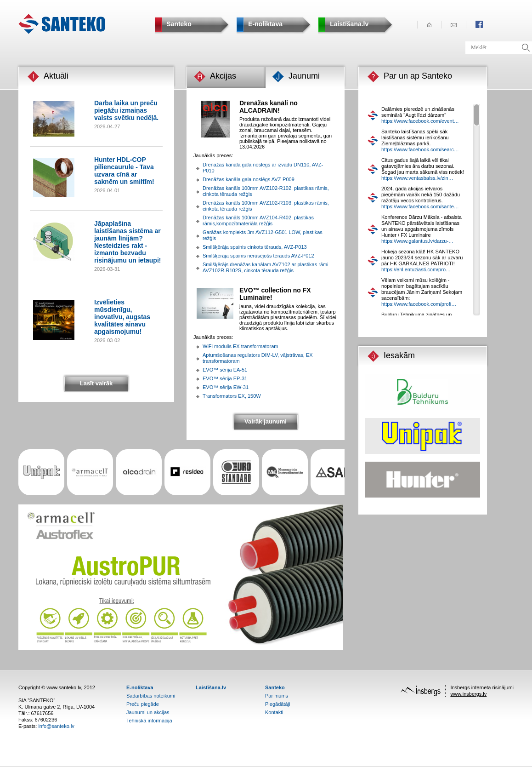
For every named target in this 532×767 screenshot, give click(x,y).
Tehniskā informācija (149, 721)
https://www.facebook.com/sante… (420, 206)
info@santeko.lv (56, 726)
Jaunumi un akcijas (148, 712)
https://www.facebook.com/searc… (420, 149)
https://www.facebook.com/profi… (419, 304)
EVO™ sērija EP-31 (225, 378)
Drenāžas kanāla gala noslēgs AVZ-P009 (249, 179)
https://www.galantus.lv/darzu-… (417, 241)
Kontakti (274, 712)
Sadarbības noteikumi (151, 696)
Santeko (275, 687)
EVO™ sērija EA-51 (225, 370)
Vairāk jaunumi (266, 421)
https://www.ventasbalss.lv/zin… (417, 178)
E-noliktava (140, 687)
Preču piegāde (143, 704)
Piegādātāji (277, 704)
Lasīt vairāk (96, 383)
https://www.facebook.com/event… (420, 121)
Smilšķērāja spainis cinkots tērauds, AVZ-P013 (255, 247)
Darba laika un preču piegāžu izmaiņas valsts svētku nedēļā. (126, 110)
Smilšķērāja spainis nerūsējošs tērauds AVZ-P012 (258, 256)
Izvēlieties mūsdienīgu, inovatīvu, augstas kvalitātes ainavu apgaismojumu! (122, 317)
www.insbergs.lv (468, 694)
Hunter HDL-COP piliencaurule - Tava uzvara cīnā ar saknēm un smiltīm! (124, 171)
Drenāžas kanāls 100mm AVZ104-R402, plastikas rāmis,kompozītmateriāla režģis (258, 220)
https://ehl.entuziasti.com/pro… (416, 269)
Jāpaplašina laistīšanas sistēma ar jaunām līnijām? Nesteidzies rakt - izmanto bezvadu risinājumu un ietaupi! (127, 242)
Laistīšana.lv (211, 687)
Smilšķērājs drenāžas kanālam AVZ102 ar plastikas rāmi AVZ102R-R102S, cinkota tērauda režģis (266, 267)
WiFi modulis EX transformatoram (240, 346)
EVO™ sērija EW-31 (226, 387)
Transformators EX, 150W (232, 396)
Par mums (277, 696)
